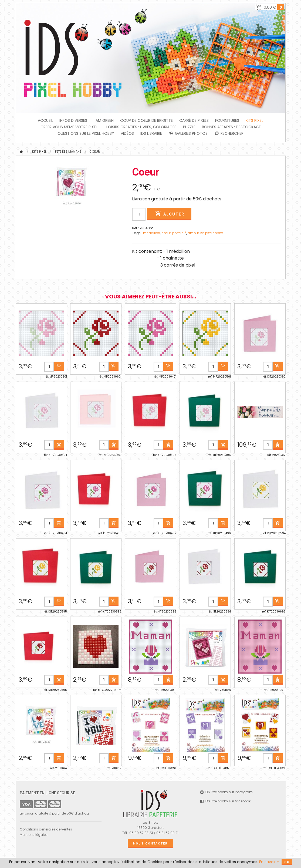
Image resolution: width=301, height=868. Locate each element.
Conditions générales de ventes (46, 829)
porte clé (179, 233)
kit (202, 233)
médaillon (152, 233)
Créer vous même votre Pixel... (70, 127)
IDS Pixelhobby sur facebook (225, 801)
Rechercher (229, 133)
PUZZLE (189, 127)
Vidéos (127, 133)
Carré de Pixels (194, 120)
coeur (166, 233)
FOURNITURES (227, 120)
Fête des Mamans (68, 152)
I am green (104, 120)
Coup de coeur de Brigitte (146, 120)
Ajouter (169, 214)
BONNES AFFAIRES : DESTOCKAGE (231, 127)
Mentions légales (34, 835)
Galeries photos (188, 133)
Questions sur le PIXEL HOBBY (86, 133)
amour (193, 233)
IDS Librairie (151, 133)
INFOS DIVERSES (73, 120)
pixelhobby (214, 233)
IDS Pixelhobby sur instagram (226, 792)
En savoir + (269, 862)
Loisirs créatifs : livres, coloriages (141, 127)
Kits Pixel (254, 120)
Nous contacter (150, 844)
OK (287, 862)
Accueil (45, 120)
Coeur (95, 152)
